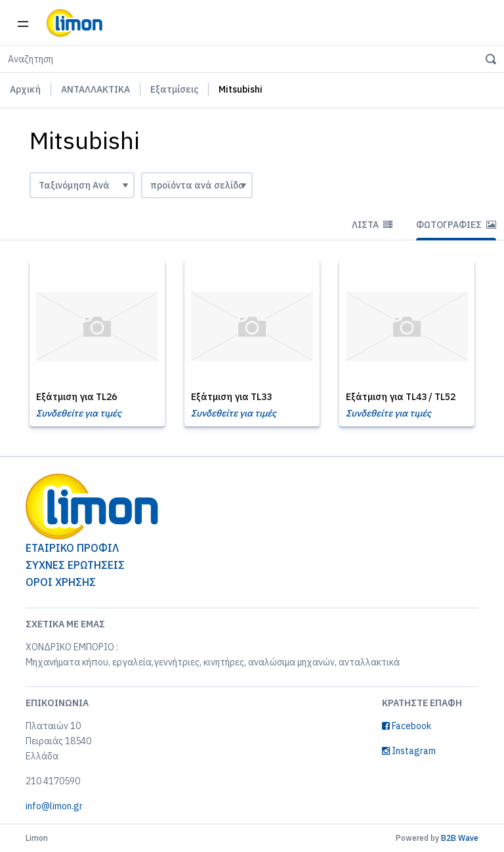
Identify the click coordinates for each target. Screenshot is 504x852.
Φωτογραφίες (456, 225)
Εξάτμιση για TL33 (231, 397)
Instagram (409, 751)
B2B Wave (460, 838)
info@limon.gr (54, 806)
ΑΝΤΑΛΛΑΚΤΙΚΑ (95, 89)
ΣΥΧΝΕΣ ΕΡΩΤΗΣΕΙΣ (75, 565)
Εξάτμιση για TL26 (76, 397)
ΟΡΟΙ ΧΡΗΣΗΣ (61, 582)
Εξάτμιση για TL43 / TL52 (401, 397)
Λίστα (372, 225)
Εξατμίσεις (174, 89)
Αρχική (25, 89)
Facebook (407, 726)
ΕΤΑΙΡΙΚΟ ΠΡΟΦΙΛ (72, 548)
